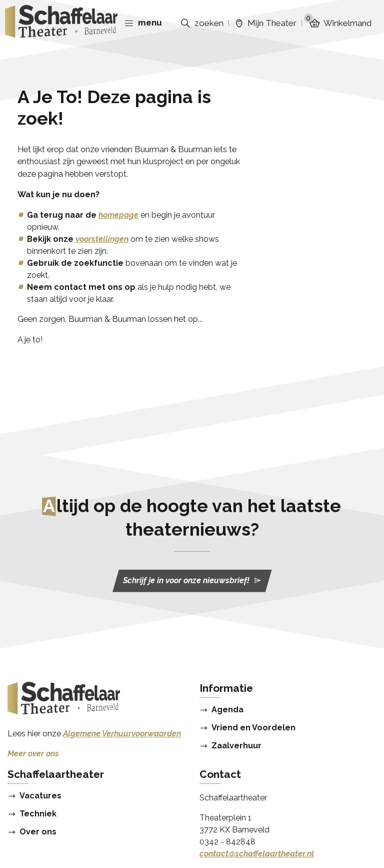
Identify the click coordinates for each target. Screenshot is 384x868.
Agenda (227, 710)
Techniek (38, 814)
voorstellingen (102, 239)
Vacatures (40, 796)
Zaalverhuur (236, 746)
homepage (118, 215)
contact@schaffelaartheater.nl (257, 854)
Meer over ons (33, 754)
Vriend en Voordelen (253, 728)
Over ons (38, 832)
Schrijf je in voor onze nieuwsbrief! (192, 580)
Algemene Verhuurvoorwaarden (122, 734)
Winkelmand (338, 23)
